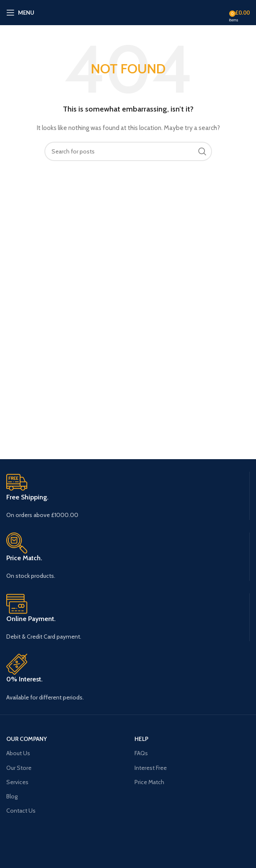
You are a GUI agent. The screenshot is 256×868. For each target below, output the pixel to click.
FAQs (141, 753)
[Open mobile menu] (20, 13)
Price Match (149, 782)
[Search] (128, 151)
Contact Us (21, 811)
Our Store (19, 768)
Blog (12, 796)
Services (17, 782)
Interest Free (151, 768)
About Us (18, 753)
